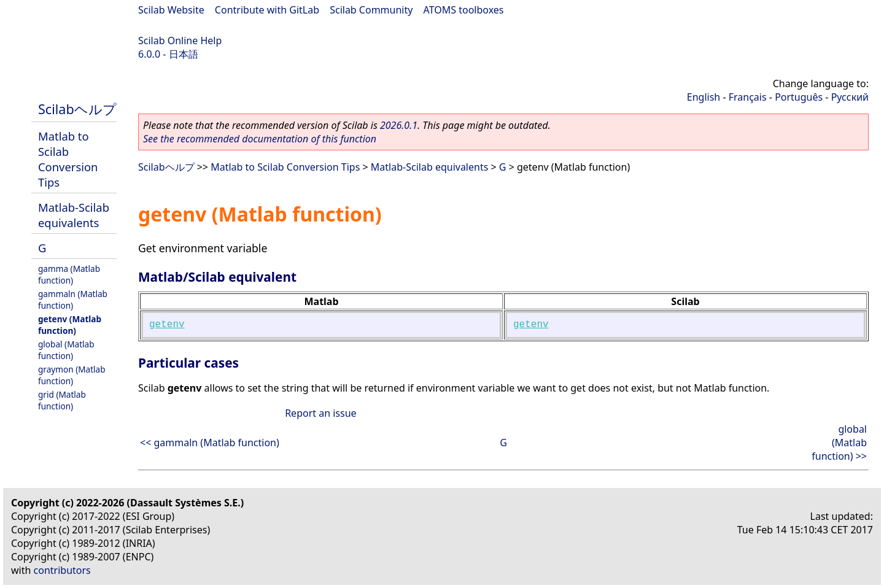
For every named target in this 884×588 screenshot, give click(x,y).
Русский (850, 97)
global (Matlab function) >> (839, 443)
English (704, 97)
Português (799, 97)
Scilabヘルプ (77, 109)
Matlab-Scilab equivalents (74, 215)
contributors (62, 570)
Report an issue (320, 413)
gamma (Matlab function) (69, 274)
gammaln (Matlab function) (73, 300)
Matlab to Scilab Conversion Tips (68, 159)
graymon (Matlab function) (72, 375)
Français (748, 97)
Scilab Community (371, 10)
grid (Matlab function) (62, 400)
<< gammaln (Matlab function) (210, 443)
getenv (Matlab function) (70, 325)
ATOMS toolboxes (464, 10)
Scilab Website (171, 10)
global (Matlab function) (66, 350)
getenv (167, 325)
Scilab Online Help (180, 41)
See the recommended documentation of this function (260, 139)
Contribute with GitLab (267, 10)
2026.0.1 (399, 125)
